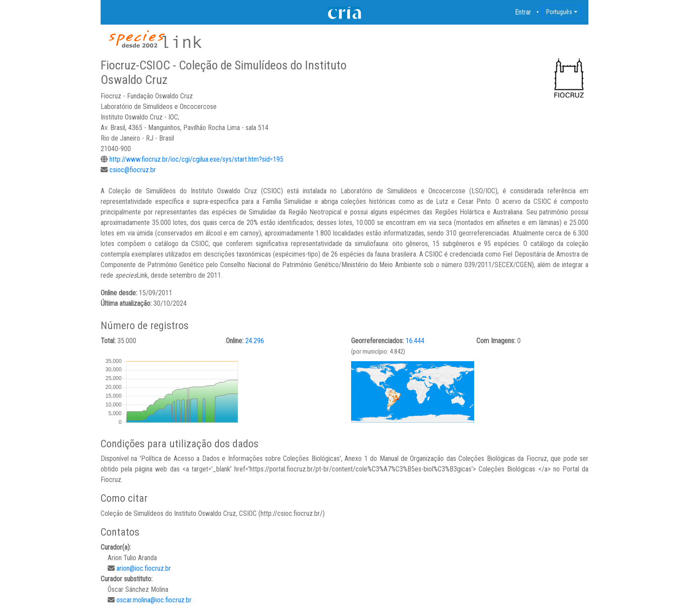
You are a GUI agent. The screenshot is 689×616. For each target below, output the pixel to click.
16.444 (415, 341)
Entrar (523, 12)
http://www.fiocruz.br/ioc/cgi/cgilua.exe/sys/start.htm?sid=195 (196, 159)
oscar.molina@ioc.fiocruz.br (154, 600)
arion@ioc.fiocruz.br (144, 568)
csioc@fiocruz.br (133, 170)
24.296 (255, 341)
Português (559, 12)
